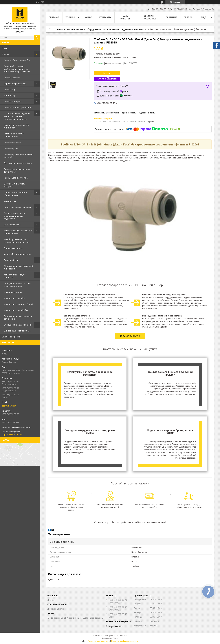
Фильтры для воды (13, 292)
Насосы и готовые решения (17, 207)
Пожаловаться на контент (99, 641)
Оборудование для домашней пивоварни (19, 267)
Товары (6, 54)
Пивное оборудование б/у (17, 60)
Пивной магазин (12, 78)
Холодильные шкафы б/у (16, 310)
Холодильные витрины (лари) (18, 304)
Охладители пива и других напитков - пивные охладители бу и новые (17, 116)
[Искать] (37, 38)
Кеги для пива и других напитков (15, 276)
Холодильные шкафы (14, 298)
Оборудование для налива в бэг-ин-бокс (18, 317)
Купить (107, 73)
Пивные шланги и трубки (16, 178)
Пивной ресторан (12, 102)
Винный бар (10, 96)
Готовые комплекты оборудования (14, 135)
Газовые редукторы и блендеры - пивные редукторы (15, 216)
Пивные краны (11, 148)
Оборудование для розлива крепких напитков (17, 285)
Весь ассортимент (130, 336)
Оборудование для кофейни (18, 325)
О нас (5, 48)
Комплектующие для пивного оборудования (18, 232)
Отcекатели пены (12, 225)
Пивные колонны (12, 142)
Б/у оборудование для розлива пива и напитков (16, 241)
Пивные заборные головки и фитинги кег (18, 170)
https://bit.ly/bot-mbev (12, 434)
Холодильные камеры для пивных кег (16, 126)
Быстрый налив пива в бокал (18, 163)
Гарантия (172, 17)
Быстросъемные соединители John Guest (124, 29)
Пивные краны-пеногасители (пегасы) (18, 156)
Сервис (188, 17)
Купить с (107, 79)
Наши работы (125, 17)
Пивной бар (10, 90)
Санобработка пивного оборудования (15, 194)
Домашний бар (11, 260)
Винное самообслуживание (17, 331)
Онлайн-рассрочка (11, 337)
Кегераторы (10, 201)
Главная (54, 17)
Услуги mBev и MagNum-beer (17, 254)
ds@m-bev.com (9, 406)
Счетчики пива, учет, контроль (14, 185)
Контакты (105, 17)
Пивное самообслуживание (17, 107)
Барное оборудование (15, 84)
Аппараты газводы (13, 248)
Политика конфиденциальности (125, 641)
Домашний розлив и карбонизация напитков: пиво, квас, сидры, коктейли (17, 69)
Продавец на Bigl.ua (110, 638)
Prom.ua (123, 636)
